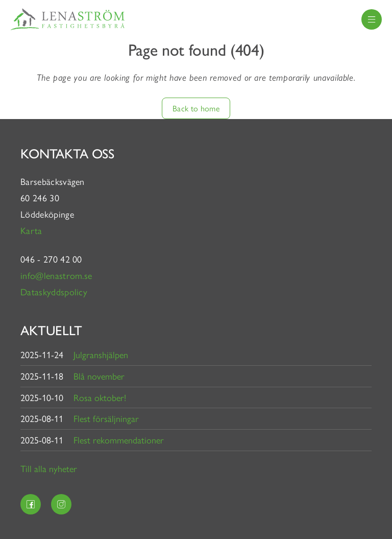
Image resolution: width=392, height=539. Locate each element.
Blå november (99, 376)
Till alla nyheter (49, 468)
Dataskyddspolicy (54, 291)
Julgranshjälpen (101, 354)
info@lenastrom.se (56, 275)
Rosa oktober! (100, 397)
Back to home (196, 108)
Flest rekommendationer (119, 440)
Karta (33, 230)
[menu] (372, 19)
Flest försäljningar (106, 418)
